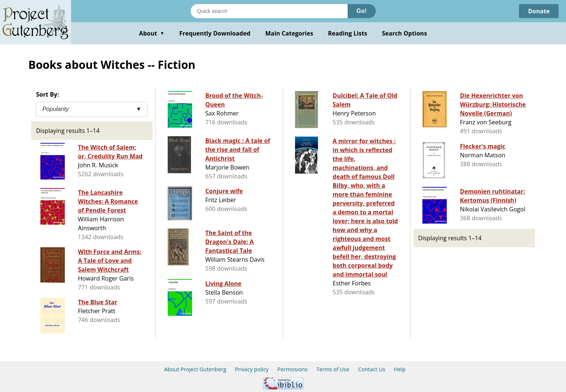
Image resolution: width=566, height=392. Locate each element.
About (152, 33)
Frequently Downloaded (215, 33)
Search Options (405, 33)
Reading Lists (348, 33)
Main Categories (289, 33)
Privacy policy (252, 369)
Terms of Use (333, 369)
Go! (362, 11)
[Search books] (269, 11)
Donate (539, 11)
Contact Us (371, 369)
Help (400, 369)
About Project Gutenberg (195, 369)
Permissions (292, 369)
